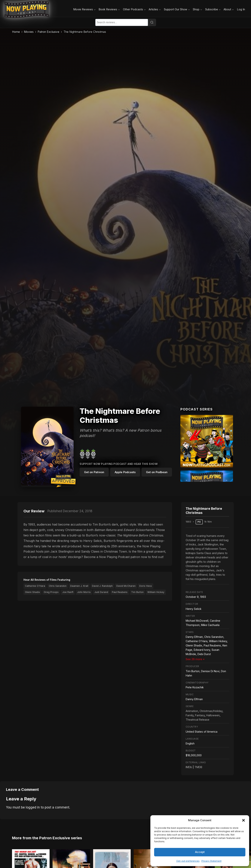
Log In (241, 9)
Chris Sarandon (58, 586)
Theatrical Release (197, 720)
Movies (29, 32)
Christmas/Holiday (211, 711)
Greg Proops (51, 592)
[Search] (152, 22)
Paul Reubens (120, 592)
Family (190, 715)
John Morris (84, 592)
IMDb (189, 767)
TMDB (198, 767)
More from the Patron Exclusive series (47, 835)
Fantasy (200, 715)
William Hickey (156, 592)
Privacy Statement (211, 861)
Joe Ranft (68, 592)
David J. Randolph (102, 586)
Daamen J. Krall (79, 586)
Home (16, 32)
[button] (243, 820)
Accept (200, 852)
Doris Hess (146, 586)
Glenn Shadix (32, 592)
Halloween (213, 715)
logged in (33, 807)
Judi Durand (101, 592)
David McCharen (126, 586)
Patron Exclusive (48, 32)
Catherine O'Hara (35, 586)
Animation (192, 711)
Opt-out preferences (188, 861)
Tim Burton (137, 592)
